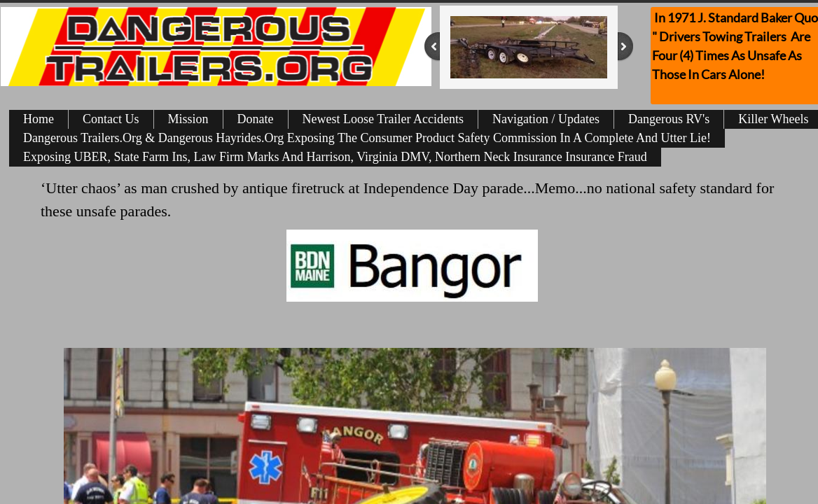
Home (39, 119)
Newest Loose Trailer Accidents (383, 119)
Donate (256, 119)
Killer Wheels (773, 119)
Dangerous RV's (669, 119)
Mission (188, 119)
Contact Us (111, 119)
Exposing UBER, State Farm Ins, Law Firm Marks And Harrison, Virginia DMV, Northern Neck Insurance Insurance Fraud (335, 157)
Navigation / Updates (546, 119)
